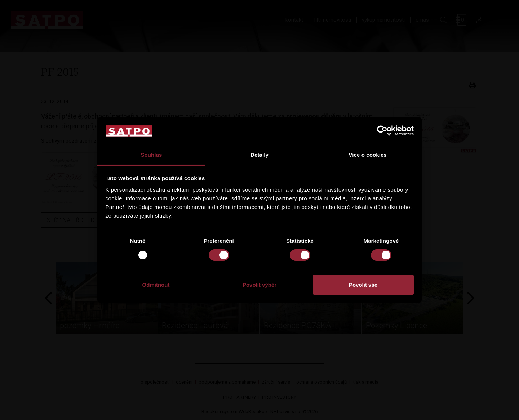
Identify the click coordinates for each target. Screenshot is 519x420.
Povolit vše (363, 285)
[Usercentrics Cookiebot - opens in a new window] (382, 131)
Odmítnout (156, 285)
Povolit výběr (259, 285)
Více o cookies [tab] (368, 155)
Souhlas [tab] (151, 155)
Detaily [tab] (259, 155)
